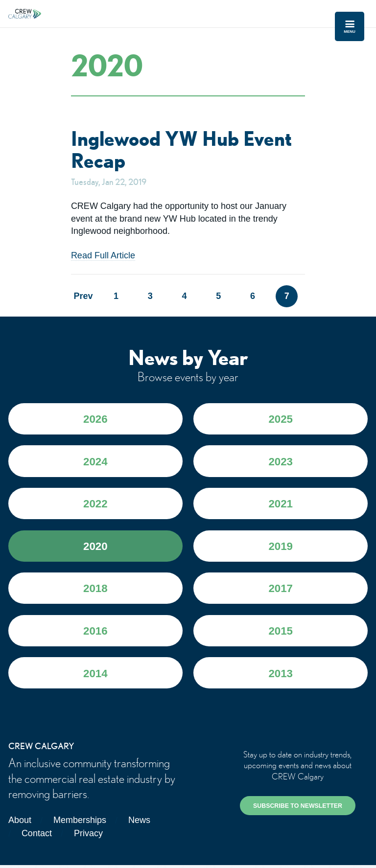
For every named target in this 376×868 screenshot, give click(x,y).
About (20, 823)
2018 (95, 591)
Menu (350, 26)
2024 (95, 463)
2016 (95, 634)
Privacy (88, 837)
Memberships (80, 823)
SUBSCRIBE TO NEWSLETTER (298, 809)
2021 (281, 506)
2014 (95, 676)
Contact (37, 837)
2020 (95, 548)
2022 (95, 506)
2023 (281, 463)
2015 (281, 634)
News (139, 823)
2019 (281, 548)
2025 (281, 421)
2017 (281, 591)
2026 (95, 421)
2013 (281, 676)
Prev (82, 297)
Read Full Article (103, 256)
